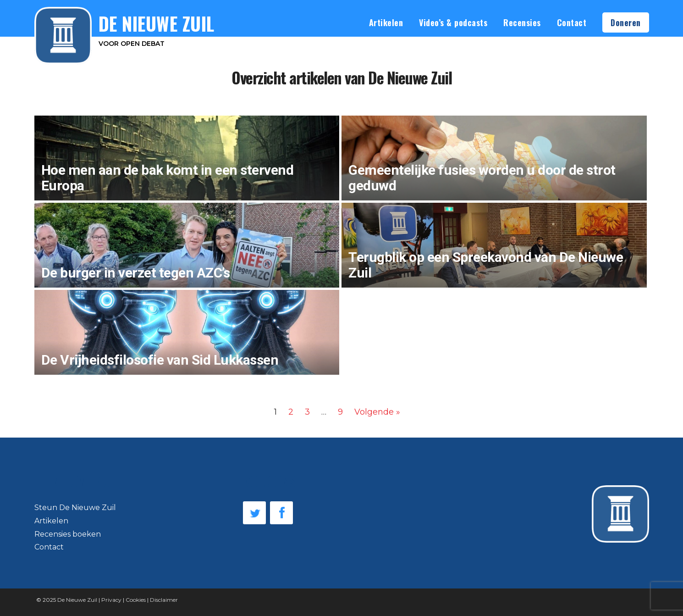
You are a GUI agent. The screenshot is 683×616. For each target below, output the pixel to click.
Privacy (111, 600)
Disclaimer (164, 600)
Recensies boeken (68, 534)
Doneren (626, 22)
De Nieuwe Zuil (77, 600)
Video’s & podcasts (453, 22)
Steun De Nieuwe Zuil (75, 508)
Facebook (281, 513)
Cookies (136, 600)
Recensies (522, 22)
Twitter (254, 513)
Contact (572, 22)
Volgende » (377, 412)
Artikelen (386, 22)
